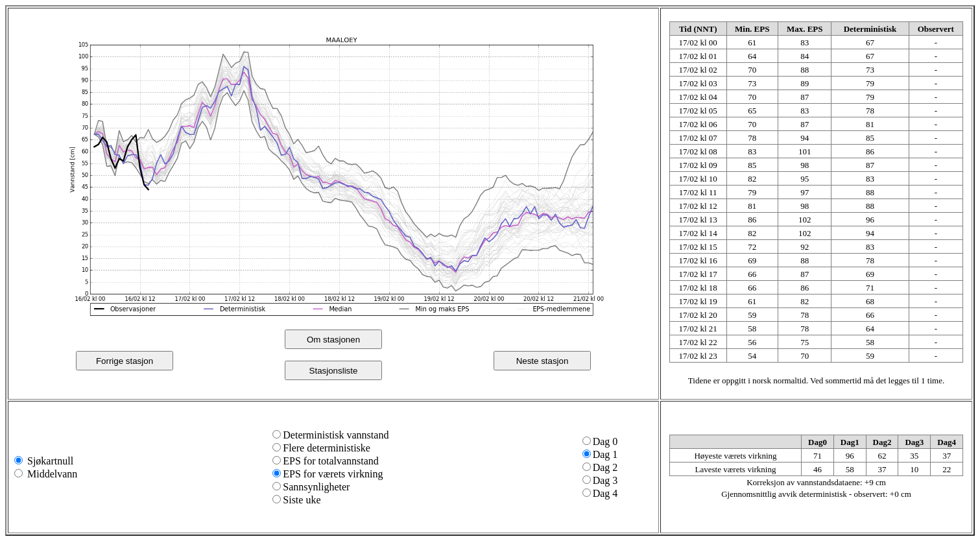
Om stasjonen (333, 340)
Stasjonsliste (334, 371)
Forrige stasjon (125, 361)
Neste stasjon (543, 361)
